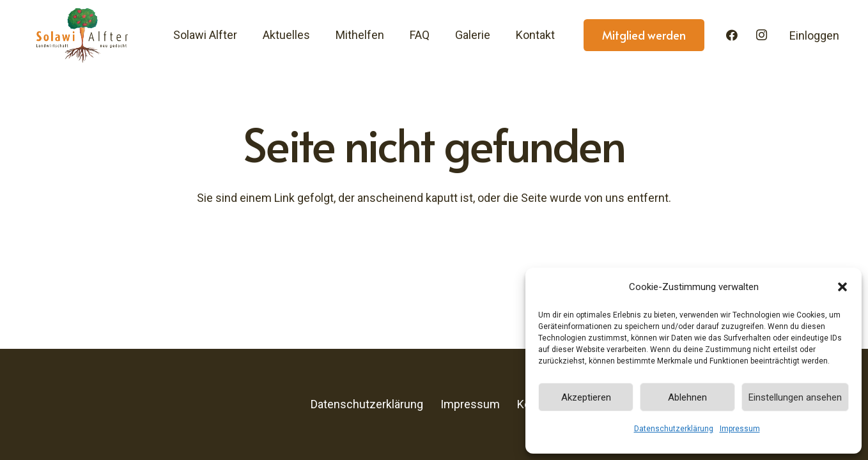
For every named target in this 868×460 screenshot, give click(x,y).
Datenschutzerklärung (674, 429)
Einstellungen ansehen (795, 397)
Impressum (740, 429)
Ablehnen (687, 397)
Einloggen (814, 35)
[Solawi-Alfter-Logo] (81, 35)
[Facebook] (732, 35)
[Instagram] (762, 35)
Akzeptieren (586, 397)
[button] (842, 287)
